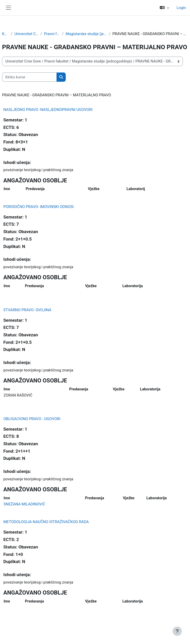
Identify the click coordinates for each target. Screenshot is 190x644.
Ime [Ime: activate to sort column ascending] (7, 189)
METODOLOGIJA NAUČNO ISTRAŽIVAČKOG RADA (46, 522)
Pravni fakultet (52, 34)
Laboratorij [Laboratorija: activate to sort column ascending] (136, 189)
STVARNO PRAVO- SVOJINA (27, 310)
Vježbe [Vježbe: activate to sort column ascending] (94, 189)
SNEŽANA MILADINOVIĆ (24, 504)
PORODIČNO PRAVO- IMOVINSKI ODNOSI (38, 207)
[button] (164, 8)
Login (181, 8)
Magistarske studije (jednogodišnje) (86, 34)
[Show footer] (177, 631)
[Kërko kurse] (29, 77)
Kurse (5, 34)
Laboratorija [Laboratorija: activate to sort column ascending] (133, 286)
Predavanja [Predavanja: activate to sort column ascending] (35, 189)
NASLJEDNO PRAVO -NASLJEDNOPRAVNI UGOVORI (48, 110)
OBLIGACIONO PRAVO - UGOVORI (32, 419)
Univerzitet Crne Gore (26, 34)
